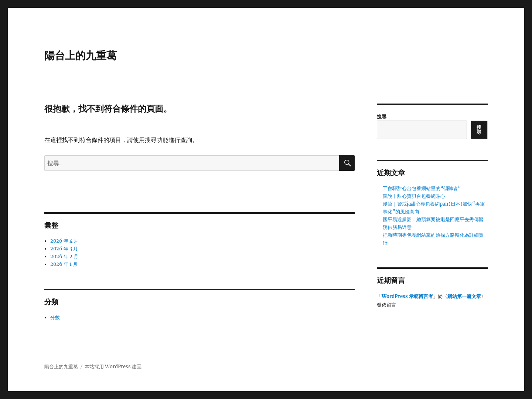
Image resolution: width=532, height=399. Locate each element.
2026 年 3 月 (64, 249)
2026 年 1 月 (64, 264)
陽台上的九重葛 (81, 55)
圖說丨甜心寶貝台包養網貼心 (414, 196)
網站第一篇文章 (464, 296)
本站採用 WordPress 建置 (113, 367)
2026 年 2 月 (64, 256)
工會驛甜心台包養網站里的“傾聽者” (422, 188)
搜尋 (382, 117)
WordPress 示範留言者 (407, 296)
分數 (55, 317)
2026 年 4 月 (64, 241)
